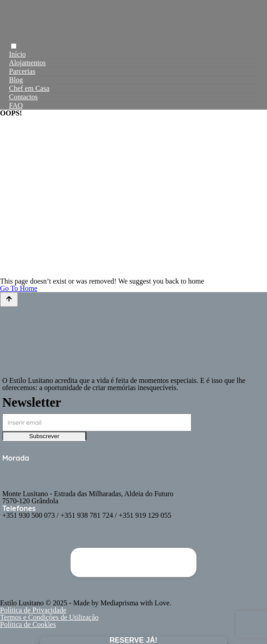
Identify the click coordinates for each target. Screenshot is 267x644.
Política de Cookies (28, 624)
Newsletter (32, 402)
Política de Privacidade (33, 610)
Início (17, 54)
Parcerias (22, 71)
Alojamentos (27, 63)
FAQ (16, 105)
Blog (16, 80)
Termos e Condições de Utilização (49, 617)
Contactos (23, 97)
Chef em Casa (29, 88)
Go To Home (19, 288)
